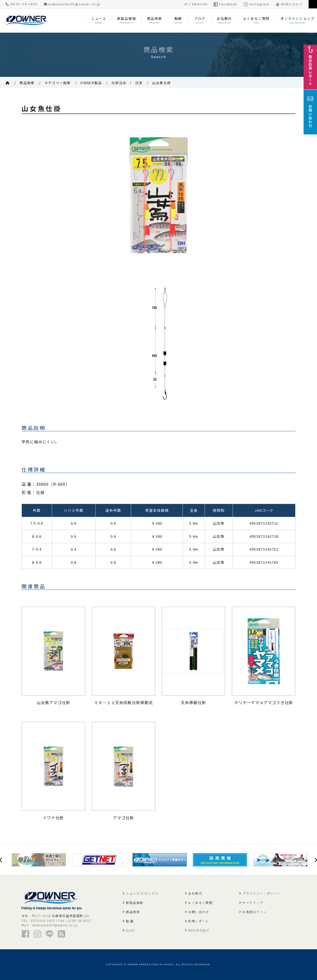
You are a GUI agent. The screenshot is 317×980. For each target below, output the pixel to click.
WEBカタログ (289, 4)
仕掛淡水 (119, 83)
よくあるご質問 (200, 903)
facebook (225, 4)
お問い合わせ (198, 912)
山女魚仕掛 (162, 83)
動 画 (130, 921)
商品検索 (27, 83)
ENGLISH (200, 4)
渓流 (139, 83)
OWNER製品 (91, 83)
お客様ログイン (255, 912)
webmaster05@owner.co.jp (72, 4)
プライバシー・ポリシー (261, 893)
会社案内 (195, 893)
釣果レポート (198, 921)
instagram (256, 4)
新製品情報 (134, 903)
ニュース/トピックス (142, 893)
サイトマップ (253, 903)
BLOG (130, 930)
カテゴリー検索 (58, 83)
